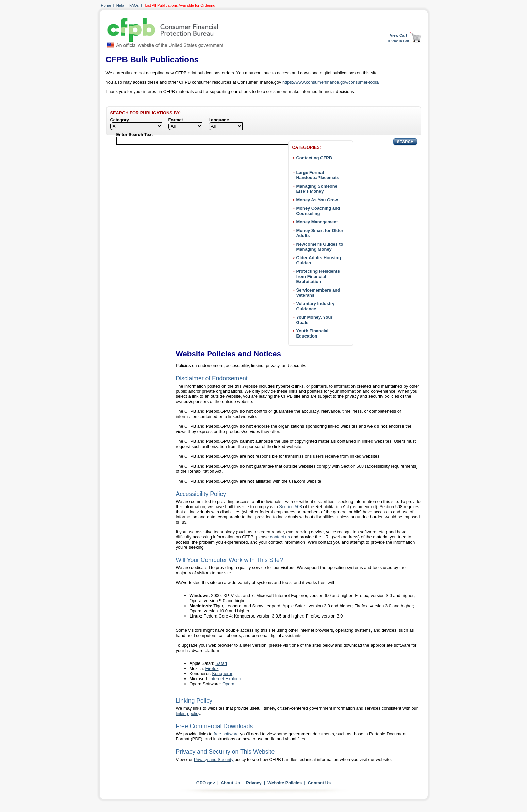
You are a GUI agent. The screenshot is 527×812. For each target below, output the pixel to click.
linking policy (188, 713)
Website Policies (285, 783)
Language (219, 120)
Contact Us (319, 783)
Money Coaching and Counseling (318, 211)
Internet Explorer (226, 679)
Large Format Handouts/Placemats (318, 175)
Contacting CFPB (314, 158)
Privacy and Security (214, 759)
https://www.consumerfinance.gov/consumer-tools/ (331, 82)
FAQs (134, 5)
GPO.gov (206, 783)
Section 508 (291, 507)
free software (226, 734)
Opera (228, 684)
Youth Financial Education (312, 333)
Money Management (317, 222)
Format (176, 120)
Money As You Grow (317, 200)
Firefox (212, 668)
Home (106, 5)
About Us (230, 783)
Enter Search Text (135, 134)
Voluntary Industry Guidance (316, 306)
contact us (280, 537)
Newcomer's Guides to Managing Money (320, 247)
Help (120, 5)
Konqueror (222, 674)
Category (120, 120)
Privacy (254, 783)
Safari (221, 663)
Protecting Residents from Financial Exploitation (318, 276)
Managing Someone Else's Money (317, 189)
